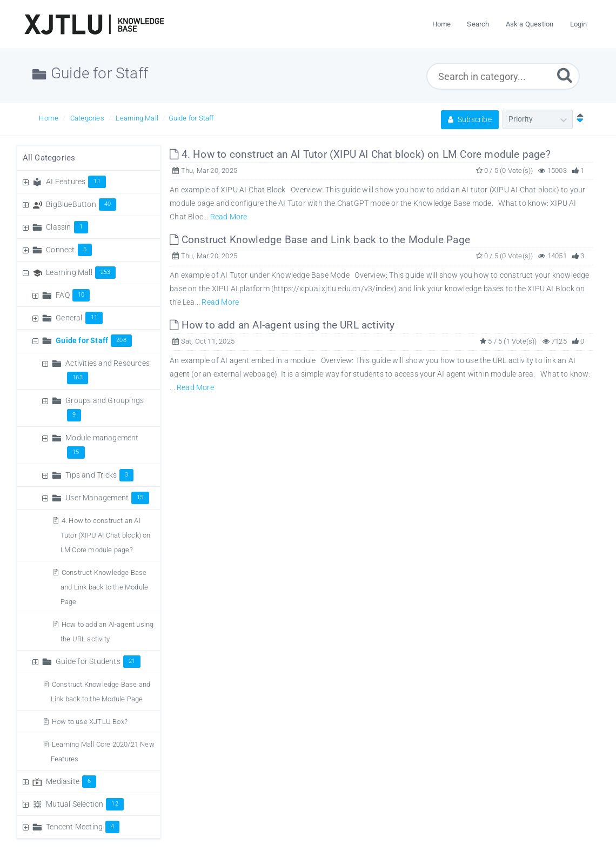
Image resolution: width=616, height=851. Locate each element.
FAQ (73, 295)
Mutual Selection (85, 804)
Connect (69, 250)
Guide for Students (98, 661)
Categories (87, 118)
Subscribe (470, 119)
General (79, 318)
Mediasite (71, 781)
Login (579, 24)
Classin (67, 227)
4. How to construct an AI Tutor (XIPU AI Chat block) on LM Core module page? (106, 535)
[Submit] (565, 75)
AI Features (76, 182)
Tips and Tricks (99, 475)
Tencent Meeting (83, 827)
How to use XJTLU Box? (90, 722)
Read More (229, 217)
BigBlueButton (81, 204)
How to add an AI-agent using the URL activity (282, 325)
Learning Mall (137, 118)
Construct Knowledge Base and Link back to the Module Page (104, 587)
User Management (107, 498)
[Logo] (94, 24)
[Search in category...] (503, 76)
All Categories (49, 158)
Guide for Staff (191, 118)
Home (49, 118)
